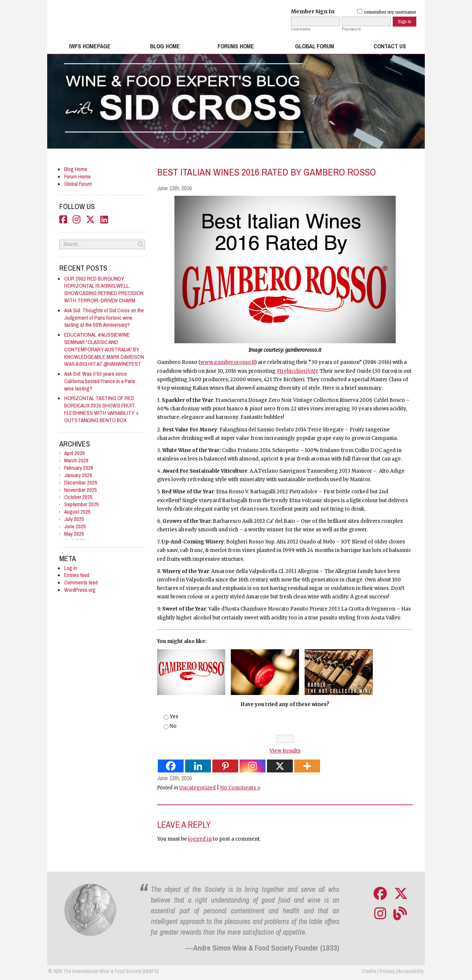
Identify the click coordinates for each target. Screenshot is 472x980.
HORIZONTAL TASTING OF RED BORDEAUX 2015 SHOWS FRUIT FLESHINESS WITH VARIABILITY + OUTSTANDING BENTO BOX (101, 409)
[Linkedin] (198, 766)
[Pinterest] (225, 766)
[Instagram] (253, 766)
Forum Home (77, 176)
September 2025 (81, 504)
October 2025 (78, 497)
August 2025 (77, 512)
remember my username (387, 12)
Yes (174, 717)
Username (301, 29)
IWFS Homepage (90, 46)
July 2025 (74, 519)
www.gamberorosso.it (228, 362)
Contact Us (390, 46)
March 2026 (76, 460)
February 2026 (79, 468)
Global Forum (315, 46)
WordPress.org (80, 590)
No (173, 726)
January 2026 (78, 475)
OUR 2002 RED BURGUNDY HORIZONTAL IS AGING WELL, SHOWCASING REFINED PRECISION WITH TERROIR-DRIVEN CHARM (104, 290)
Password (351, 29)
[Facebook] (171, 766)
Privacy (387, 971)
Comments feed (81, 582)
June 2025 (75, 526)
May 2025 (74, 534)
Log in (71, 568)
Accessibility (411, 971)
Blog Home (165, 46)
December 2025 (81, 482)
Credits (369, 971)
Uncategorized (197, 788)
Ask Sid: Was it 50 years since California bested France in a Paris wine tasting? (100, 381)
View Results (285, 751)
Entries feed (77, 575)
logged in (200, 839)
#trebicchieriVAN (297, 371)
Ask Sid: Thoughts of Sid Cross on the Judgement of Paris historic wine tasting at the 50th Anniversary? (104, 318)
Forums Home (236, 46)
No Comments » (240, 788)
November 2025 (81, 490)
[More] (307, 766)
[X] (280, 766)
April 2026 (74, 453)
